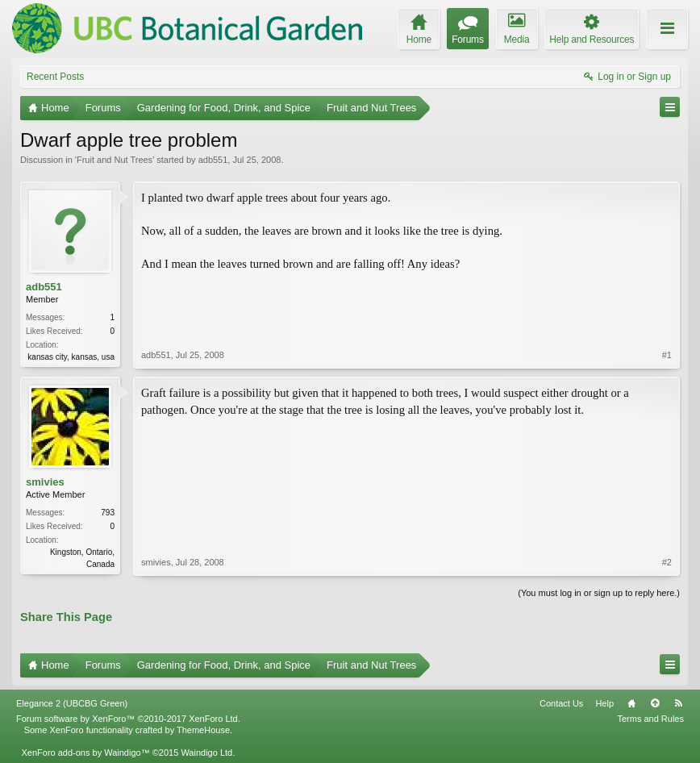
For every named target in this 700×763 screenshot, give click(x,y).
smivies (45, 482)
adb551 (213, 160)
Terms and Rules (650, 719)
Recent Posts (55, 77)
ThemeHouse (203, 730)
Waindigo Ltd (206, 753)
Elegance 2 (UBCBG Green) (72, 703)
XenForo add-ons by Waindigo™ (85, 753)
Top (655, 703)
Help (604, 703)
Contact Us (561, 703)
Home (631, 703)
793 (108, 513)
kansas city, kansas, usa (71, 357)
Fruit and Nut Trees (115, 160)
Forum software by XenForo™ (128, 719)
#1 (667, 355)
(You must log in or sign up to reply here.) (599, 593)
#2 (667, 562)
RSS (678, 703)
